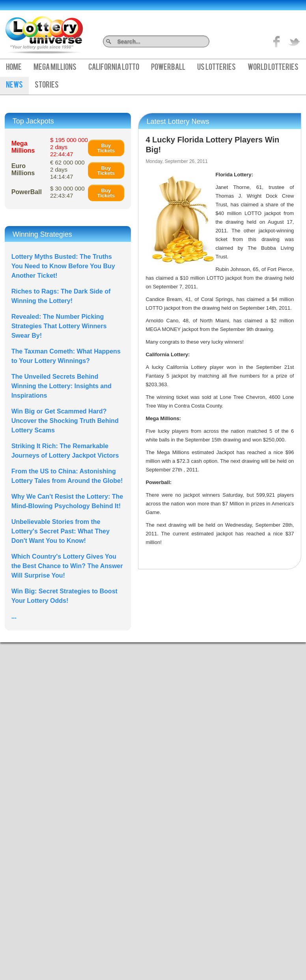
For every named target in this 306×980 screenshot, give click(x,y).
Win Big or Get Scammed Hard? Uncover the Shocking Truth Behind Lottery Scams (65, 421)
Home (14, 68)
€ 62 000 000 (67, 169)
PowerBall (168, 68)
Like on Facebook (277, 41)
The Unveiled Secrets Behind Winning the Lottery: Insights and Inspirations (62, 386)
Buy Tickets (106, 148)
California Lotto (114, 68)
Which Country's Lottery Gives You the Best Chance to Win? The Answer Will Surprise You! (67, 566)
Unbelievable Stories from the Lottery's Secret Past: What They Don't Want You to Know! (61, 531)
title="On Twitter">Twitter (294, 41)
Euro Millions (23, 169)
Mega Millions (55, 68)
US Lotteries (216, 68)
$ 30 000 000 (67, 192)
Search (206, 41)
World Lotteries (273, 68)
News (14, 86)
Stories (47, 86)
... (14, 616)
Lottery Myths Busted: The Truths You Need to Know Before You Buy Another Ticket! (63, 266)
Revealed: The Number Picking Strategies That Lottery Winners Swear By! (59, 326)
